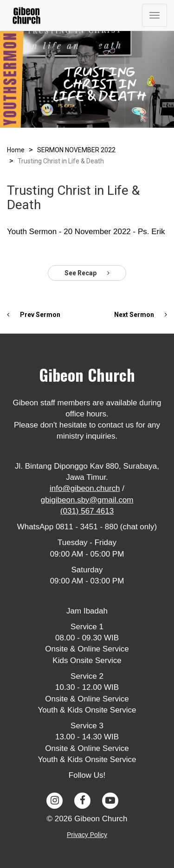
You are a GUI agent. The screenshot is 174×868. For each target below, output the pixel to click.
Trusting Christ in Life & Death (61, 161)
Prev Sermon (34, 315)
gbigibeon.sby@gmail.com (87, 500)
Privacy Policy (87, 835)
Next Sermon (141, 315)
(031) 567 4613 (87, 511)
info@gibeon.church (85, 488)
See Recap (87, 273)
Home (16, 150)
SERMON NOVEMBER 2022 (76, 150)
